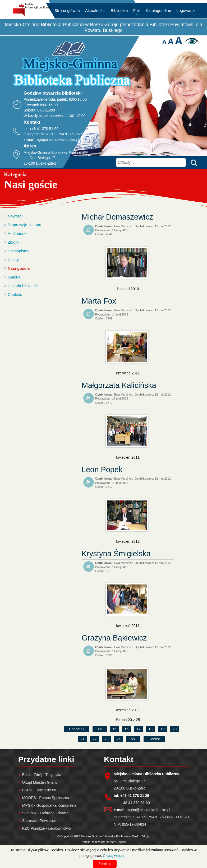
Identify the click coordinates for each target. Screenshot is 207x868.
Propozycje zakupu (24, 225)
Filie (137, 10)
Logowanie (186, 10)
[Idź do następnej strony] (133, 739)
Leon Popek (102, 470)
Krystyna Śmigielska (116, 554)
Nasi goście (19, 268)
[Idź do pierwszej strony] (77, 729)
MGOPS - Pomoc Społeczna (46, 798)
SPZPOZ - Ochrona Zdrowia (45, 813)
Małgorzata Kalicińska (119, 385)
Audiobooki (17, 233)
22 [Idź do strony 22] (95, 739)
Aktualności (95, 10)
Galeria (14, 277)
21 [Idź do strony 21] (82, 739)
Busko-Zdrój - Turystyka (42, 775)
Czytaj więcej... (115, 856)
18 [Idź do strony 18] (150, 729)
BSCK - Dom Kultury (39, 790)
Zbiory (13, 242)
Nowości (15, 216)
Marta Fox (99, 301)
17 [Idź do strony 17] (139, 729)
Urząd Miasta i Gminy (40, 782)
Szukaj (193, 162)
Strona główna (67, 10)
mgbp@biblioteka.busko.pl (57, 140)
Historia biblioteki (23, 286)
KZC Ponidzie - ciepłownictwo (47, 828)
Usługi (13, 260)
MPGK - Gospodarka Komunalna (49, 805)
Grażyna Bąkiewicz (114, 638)
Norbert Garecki (116, 842)
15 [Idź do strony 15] (114, 729)
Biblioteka (119, 10)
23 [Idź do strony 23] (107, 739)
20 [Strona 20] (174, 729)
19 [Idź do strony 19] (163, 729)
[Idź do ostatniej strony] (154, 739)
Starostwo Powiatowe (40, 821)
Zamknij (105, 864)
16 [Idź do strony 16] (127, 729)
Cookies (15, 294)
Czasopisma (19, 251)
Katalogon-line (158, 10)
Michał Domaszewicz (118, 217)
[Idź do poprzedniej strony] (100, 729)
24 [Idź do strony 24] (119, 739)
